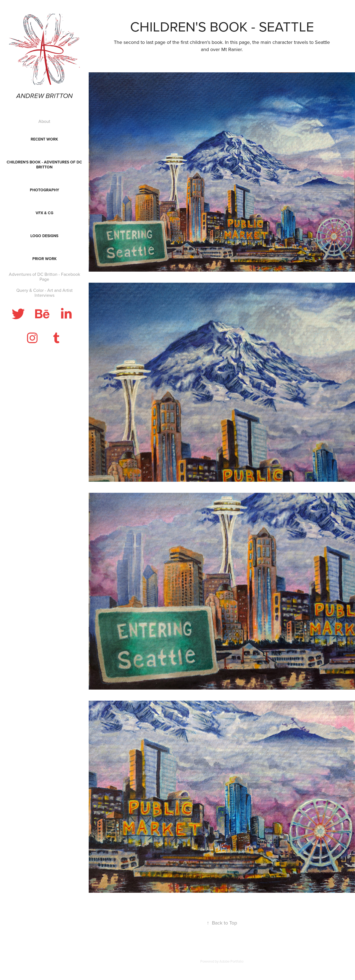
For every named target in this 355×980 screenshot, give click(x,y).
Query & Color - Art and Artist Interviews (44, 293)
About (44, 121)
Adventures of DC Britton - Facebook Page (44, 277)
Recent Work (44, 139)
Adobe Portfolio (231, 961)
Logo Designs (44, 236)
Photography (44, 190)
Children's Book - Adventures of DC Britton (44, 165)
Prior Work (44, 259)
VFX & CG (44, 213)
